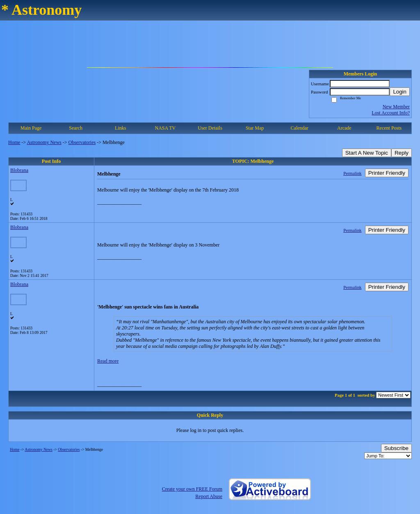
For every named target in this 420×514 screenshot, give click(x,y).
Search (76, 128)
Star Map (255, 128)
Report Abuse (209, 496)
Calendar (300, 128)
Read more (108, 361)
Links (120, 128)
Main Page (31, 128)
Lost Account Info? (391, 113)
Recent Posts (389, 128)
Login (400, 92)
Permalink (352, 173)
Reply (402, 153)
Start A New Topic (367, 153)
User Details (210, 128)
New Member (396, 107)
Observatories (82, 142)
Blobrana (19, 170)
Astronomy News (44, 142)
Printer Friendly (387, 173)
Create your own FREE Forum (192, 489)
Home (14, 142)
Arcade (344, 128)
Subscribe (396, 448)
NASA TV (165, 128)
